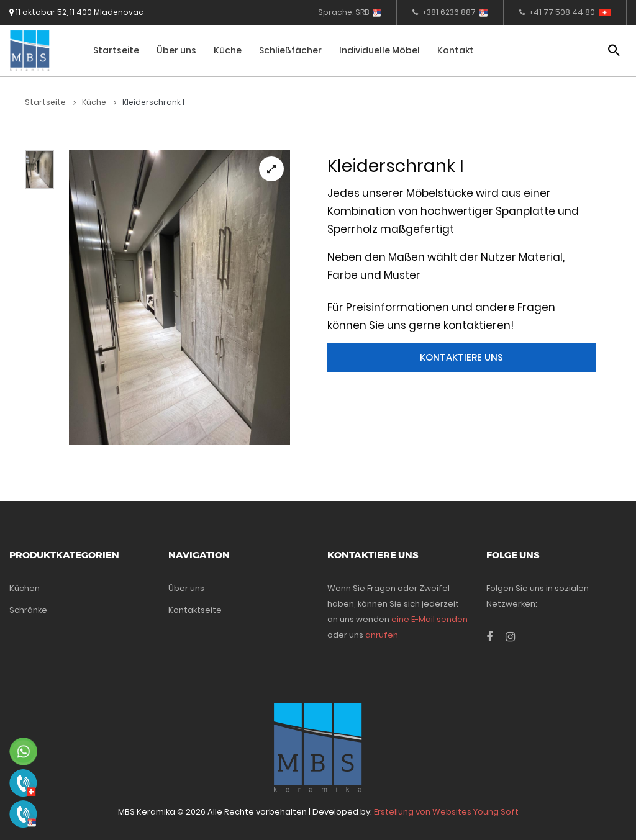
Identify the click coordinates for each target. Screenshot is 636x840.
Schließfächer (290, 50)
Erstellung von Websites (423, 812)
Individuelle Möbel (379, 50)
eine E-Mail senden (429, 619)
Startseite (116, 50)
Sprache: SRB (349, 12)
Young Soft (496, 812)
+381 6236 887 (450, 12)
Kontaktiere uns (461, 357)
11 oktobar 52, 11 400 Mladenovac (76, 12)
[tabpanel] (179, 298)
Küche (228, 50)
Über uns (176, 50)
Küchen (25, 588)
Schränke (28, 610)
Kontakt (456, 50)
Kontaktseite (195, 610)
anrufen (382, 635)
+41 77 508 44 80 (565, 12)
